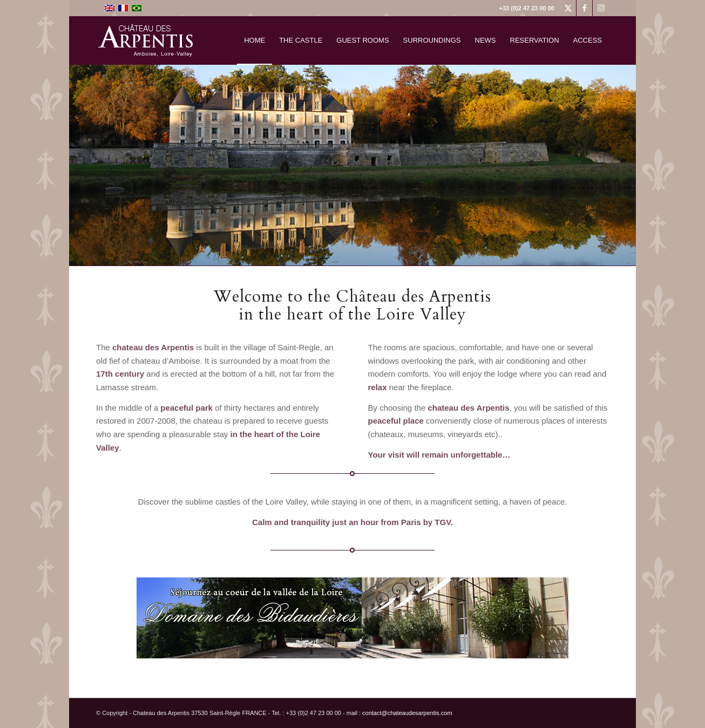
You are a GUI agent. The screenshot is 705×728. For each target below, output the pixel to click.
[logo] (151, 40)
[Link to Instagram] (601, 8)
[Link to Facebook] (584, 8)
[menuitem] (255, 40)
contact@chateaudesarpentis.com (407, 713)
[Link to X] (568, 8)
